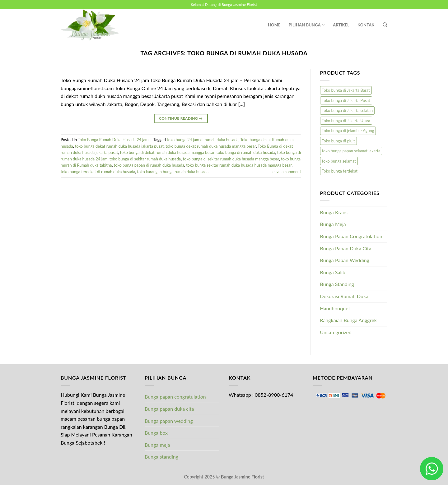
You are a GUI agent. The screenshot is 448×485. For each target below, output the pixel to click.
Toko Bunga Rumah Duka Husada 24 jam (113, 140)
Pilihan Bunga (307, 25)
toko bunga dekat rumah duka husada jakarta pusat (119, 146)
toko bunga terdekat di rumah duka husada (98, 172)
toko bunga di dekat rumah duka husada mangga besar (167, 152)
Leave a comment (286, 172)
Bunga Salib (333, 272)
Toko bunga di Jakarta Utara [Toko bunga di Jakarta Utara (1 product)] (346, 121)
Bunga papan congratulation (175, 397)
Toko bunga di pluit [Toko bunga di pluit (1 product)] (338, 141)
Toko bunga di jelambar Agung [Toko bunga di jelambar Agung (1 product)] (348, 131)
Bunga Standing (337, 284)
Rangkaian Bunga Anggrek (348, 320)
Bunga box (156, 433)
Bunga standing (161, 457)
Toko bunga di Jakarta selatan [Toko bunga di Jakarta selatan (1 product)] (348, 110)
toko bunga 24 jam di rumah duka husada (203, 140)
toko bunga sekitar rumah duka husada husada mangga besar (239, 165)
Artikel (341, 25)
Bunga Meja (333, 224)
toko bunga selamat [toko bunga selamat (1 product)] (339, 161)
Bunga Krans (334, 212)
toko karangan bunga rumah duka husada (173, 172)
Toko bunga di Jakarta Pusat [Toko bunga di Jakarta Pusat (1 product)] (346, 100)
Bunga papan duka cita (169, 409)
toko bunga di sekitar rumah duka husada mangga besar (231, 159)
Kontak (366, 25)
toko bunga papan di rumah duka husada (149, 165)
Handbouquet (335, 308)
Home (274, 25)
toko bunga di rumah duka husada (246, 152)
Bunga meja (157, 445)
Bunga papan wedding (169, 421)
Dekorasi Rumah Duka (344, 296)
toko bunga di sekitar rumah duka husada (145, 159)
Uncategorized (336, 332)
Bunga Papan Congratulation (351, 236)
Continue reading (181, 118)
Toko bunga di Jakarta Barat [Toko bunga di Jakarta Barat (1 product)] (346, 90)
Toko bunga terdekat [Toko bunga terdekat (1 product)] (340, 171)
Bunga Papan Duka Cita (346, 248)
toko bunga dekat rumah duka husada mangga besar (211, 146)
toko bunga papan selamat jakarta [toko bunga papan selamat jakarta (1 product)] (351, 151)
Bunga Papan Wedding (345, 260)
